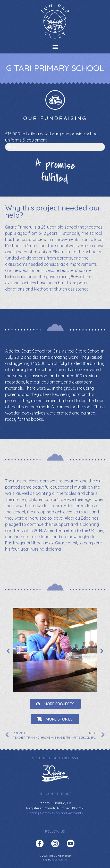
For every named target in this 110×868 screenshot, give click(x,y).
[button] (55, 47)
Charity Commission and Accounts (55, 813)
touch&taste (60, 860)
